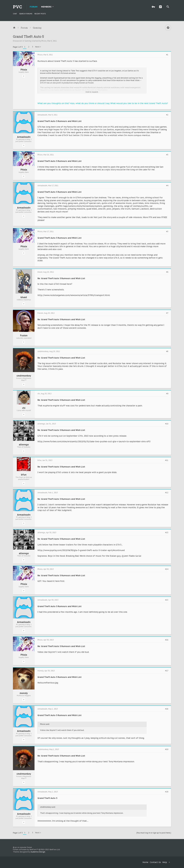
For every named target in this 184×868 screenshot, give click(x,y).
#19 (167, 749)
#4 (167, 186)
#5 (167, 232)
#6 (167, 272)
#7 (167, 313)
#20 (167, 792)
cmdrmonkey (24, 376)
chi (24, 408)
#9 (167, 394)
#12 (167, 493)
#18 (167, 709)
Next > (38, 47)
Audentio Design (38, 852)
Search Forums (26, 14)
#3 (167, 155)
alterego (24, 445)
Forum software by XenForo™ (37, 849)
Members (46, 7)
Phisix (44, 41)
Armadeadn (24, 137)
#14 (167, 569)
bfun (24, 475)
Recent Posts (40, 14)
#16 (167, 640)
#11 (167, 460)
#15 (167, 600)
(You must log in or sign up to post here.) (154, 833)
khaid (24, 297)
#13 (167, 533)
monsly (24, 693)
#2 (167, 115)
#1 (167, 55)
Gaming (28, 41)
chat (15, 14)
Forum (34, 7)
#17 (167, 671)
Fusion (24, 335)
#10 (167, 424)
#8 (167, 351)
